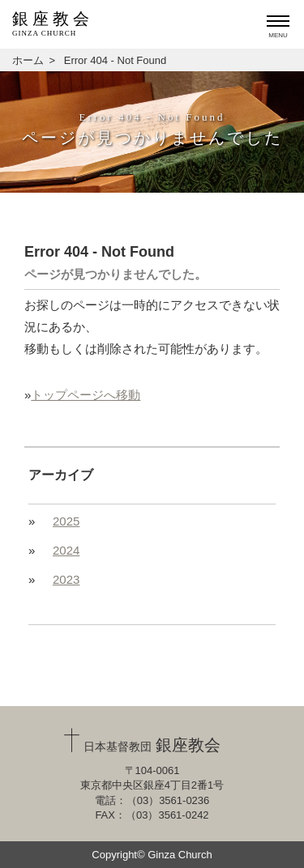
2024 (66, 550)
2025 (66, 521)
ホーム (28, 60)
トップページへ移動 (86, 395)
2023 (66, 579)
